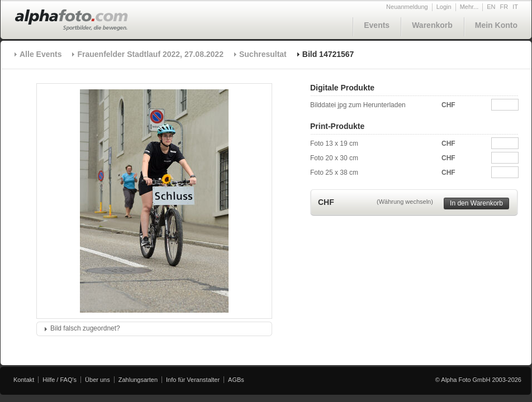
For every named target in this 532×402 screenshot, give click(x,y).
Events (377, 25)
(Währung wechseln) (405, 202)
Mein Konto (496, 25)
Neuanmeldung (407, 7)
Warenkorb (432, 25)
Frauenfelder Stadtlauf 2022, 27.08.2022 (150, 54)
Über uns (98, 380)
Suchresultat (263, 54)
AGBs (236, 380)
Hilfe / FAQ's (60, 380)
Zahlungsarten (138, 380)
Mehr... (469, 7)
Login (444, 7)
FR (504, 7)
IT (515, 7)
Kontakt (24, 380)
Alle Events (41, 54)
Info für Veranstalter (193, 380)
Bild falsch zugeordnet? (85, 328)
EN (491, 7)
